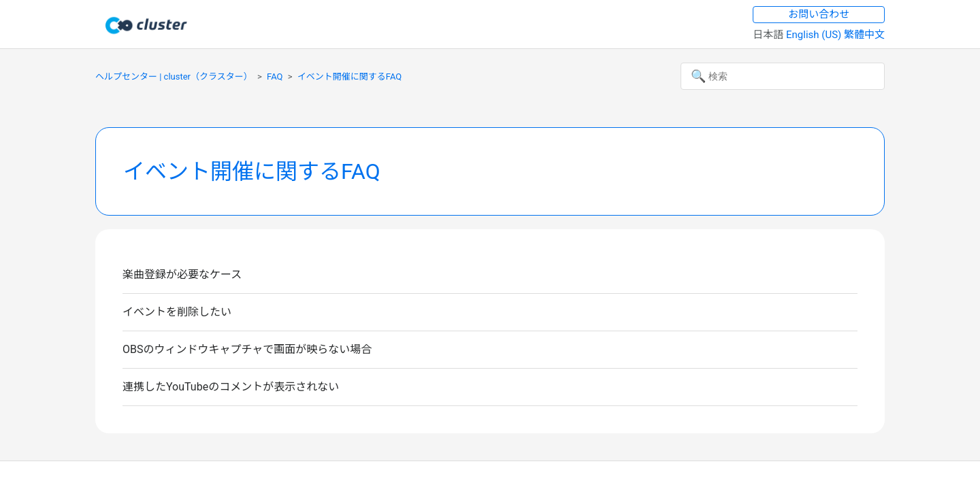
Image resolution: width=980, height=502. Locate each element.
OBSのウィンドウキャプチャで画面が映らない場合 (247, 349)
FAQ (275, 77)
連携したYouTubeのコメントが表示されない (231, 387)
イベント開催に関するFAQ (349, 77)
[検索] (783, 76)
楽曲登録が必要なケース (182, 274)
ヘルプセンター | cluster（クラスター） (174, 77)
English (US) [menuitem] (815, 35)
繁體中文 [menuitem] (864, 35)
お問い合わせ (819, 14)
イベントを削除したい (177, 312)
